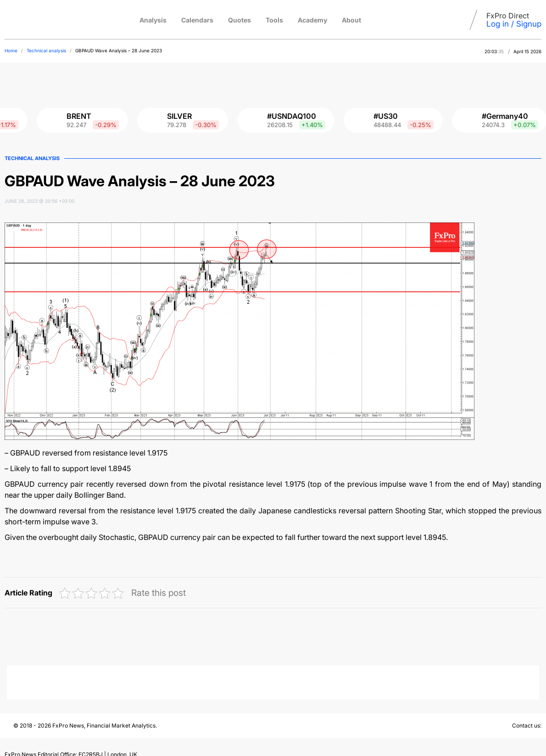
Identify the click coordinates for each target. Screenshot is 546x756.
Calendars (197, 20)
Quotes (240, 20)
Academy (312, 20)
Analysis (153, 20)
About (351, 20)
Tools (274, 20)
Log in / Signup (514, 24)
